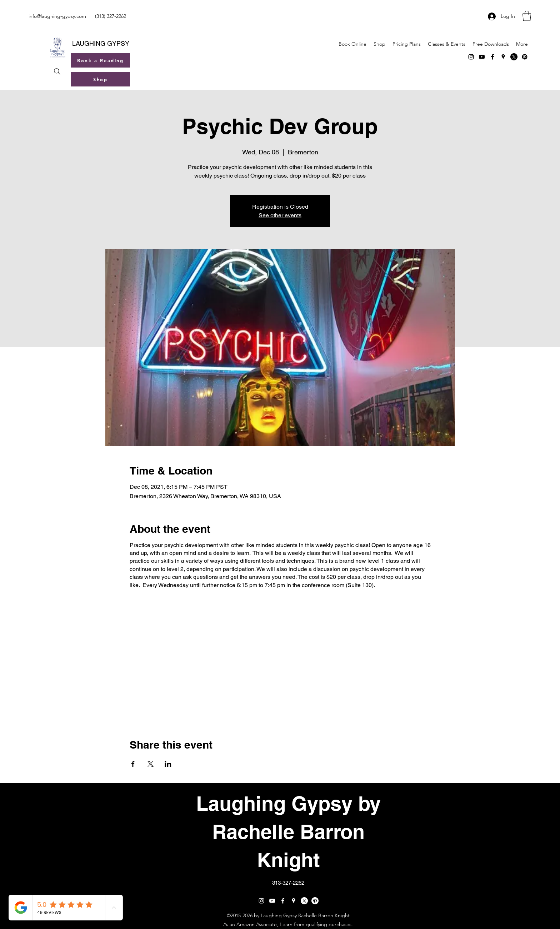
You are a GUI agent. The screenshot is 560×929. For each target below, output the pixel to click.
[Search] (57, 71)
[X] (514, 57)
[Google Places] (503, 57)
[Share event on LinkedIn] (168, 764)
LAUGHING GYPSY (101, 43)
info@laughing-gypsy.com (57, 16)
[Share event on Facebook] (133, 764)
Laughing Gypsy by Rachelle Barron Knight (288, 832)
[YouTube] (482, 57)
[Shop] (101, 79)
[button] (527, 16)
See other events (280, 215)
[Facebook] (492, 57)
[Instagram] (471, 57)
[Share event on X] (151, 764)
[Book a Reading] (101, 60)
